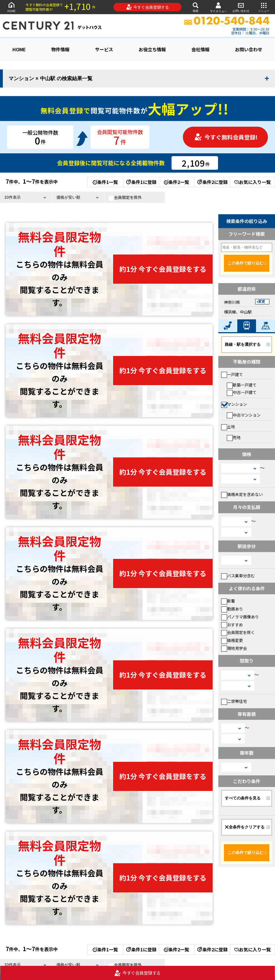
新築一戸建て (242, 385)
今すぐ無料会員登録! (226, 137)
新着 (228, 601)
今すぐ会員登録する (148, 7)
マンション (234, 404)
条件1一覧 (105, 182)
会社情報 (200, 49)
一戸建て (232, 374)
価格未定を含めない (242, 494)
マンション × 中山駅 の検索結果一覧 (50, 79)
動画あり (232, 609)
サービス (104, 49)
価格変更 (232, 640)
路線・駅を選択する (243, 344)
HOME (11, 7)
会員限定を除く (238, 632)
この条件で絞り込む (246, 263)
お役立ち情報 (152, 49)
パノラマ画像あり (240, 617)
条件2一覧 (176, 182)
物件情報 (60, 49)
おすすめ (232, 625)
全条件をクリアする (245, 827)
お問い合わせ (241, 7)
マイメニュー (218, 7)
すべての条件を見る (243, 798)
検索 (196, 7)
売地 (234, 437)
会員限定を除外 (125, 198)
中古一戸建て (242, 392)
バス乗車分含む (238, 576)
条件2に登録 (212, 182)
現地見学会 (234, 648)
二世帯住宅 (234, 701)
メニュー (264, 7)
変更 (262, 302)
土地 (228, 427)
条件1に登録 (141, 182)
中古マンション (244, 415)
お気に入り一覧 (252, 182)
